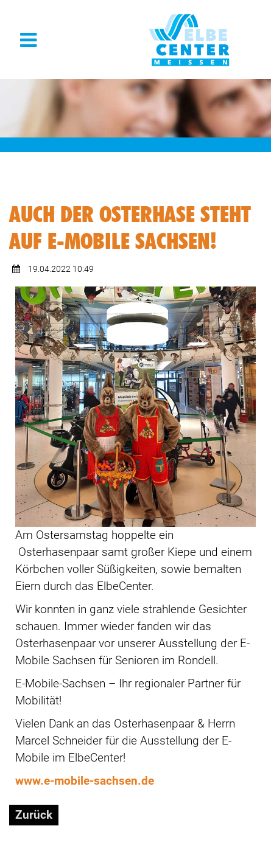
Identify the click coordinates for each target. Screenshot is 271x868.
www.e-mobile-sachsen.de (85, 781)
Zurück (34, 815)
